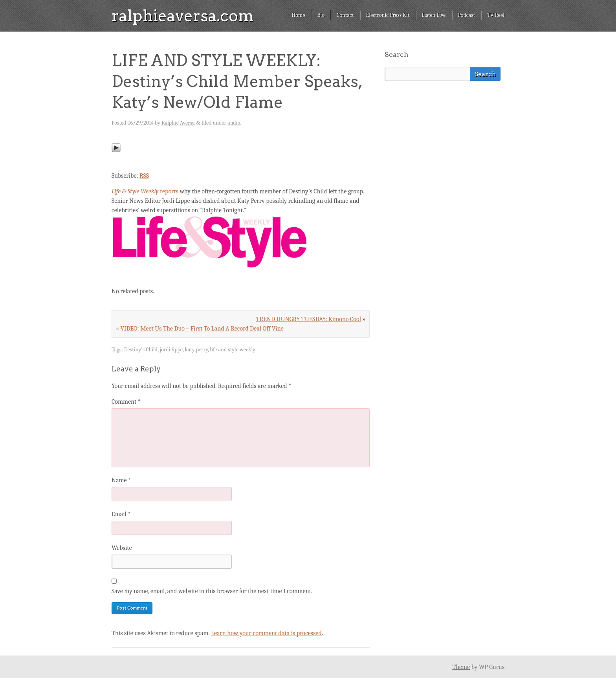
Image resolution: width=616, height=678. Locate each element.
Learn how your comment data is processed (266, 633)
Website (122, 548)
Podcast (467, 15)
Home (298, 15)
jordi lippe (171, 350)
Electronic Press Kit (388, 15)
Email (121, 514)
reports (145, 191)
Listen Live (434, 15)
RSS (144, 176)
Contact (345, 15)
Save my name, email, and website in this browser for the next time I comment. (212, 591)
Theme (461, 667)
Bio (321, 15)
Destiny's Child (141, 350)
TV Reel (496, 15)
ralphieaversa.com (183, 16)
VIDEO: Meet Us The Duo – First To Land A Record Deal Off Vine (202, 329)
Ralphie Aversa (178, 123)
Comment (126, 402)
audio (234, 123)
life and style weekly (232, 350)
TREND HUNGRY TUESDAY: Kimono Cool (309, 319)
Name (121, 480)
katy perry (196, 350)
